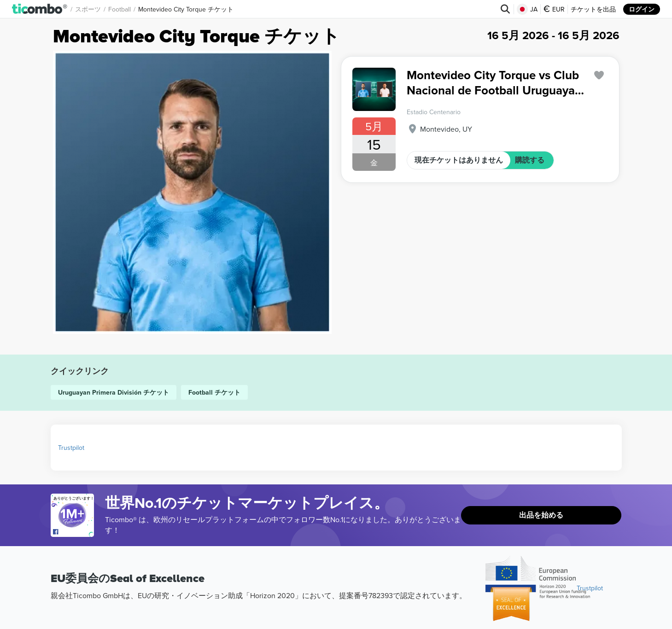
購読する (530, 160)
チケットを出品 (593, 9)
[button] (40, 9)
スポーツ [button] (88, 9)
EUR (554, 9)
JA (527, 9)
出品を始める (541, 515)
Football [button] (120, 9)
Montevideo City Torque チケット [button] (186, 9)
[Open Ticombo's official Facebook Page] (73, 532)
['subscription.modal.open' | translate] (599, 75)
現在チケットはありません (459, 160)
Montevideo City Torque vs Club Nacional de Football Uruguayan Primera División (494, 83)
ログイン (642, 9)
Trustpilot (71, 448)
